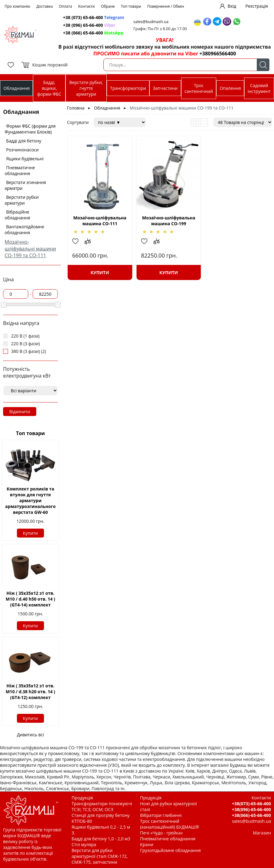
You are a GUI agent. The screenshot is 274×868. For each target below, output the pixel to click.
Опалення (230, 88)
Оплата (66, 6)
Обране (108, 6)
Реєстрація (257, 6)
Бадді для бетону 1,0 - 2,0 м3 (101, 839)
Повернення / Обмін (166, 6)
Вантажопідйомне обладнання (24, 230)
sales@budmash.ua (151, 22)
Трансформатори (128, 88)
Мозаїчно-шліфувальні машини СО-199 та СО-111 (30, 249)
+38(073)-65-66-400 (251, 804)
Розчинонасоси (22, 150)
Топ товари (131, 6)
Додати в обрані (78, 241)
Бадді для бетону (24, 141)
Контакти (86, 6)
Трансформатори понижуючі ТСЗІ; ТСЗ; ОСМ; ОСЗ (102, 806)
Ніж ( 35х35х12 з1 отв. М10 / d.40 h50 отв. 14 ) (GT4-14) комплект (30, 599)
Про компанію (17, 6)
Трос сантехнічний (199, 88)
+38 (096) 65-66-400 (89, 25)
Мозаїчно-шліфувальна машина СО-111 (100, 221)
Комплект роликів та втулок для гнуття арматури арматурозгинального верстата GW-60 (30, 500)
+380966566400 (218, 54)
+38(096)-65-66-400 (251, 809)
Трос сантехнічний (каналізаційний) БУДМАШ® (170, 824)
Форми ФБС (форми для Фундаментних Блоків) (30, 129)
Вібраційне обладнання (17, 215)
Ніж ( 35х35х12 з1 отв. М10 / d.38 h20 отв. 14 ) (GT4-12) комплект (30, 692)
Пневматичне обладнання (20, 170)
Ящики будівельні (25, 159)
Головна (76, 108)
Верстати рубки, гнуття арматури (86, 88)
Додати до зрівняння (91, 241)
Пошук (263, 65)
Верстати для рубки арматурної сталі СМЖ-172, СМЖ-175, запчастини (100, 856)
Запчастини (165, 88)
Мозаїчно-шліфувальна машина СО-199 (169, 221)
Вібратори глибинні (161, 815)
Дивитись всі (30, 735)
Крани (147, 844)
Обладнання (16, 88)
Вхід (232, 6)
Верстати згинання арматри (25, 185)
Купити (31, 533)
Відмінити (20, 412)
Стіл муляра (84, 844)
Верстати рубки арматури (22, 200)
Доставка (44, 6)
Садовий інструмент (259, 88)
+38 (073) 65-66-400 (94, 17)
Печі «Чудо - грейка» (162, 833)
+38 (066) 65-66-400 (93, 33)
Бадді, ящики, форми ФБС (49, 88)
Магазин (262, 833)
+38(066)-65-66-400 (251, 815)
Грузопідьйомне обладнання (171, 850)
